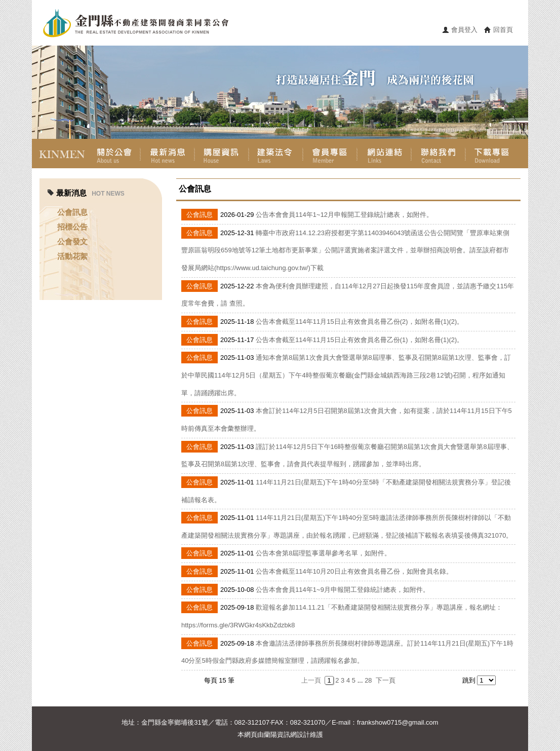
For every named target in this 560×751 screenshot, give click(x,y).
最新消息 (167, 154)
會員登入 (464, 30)
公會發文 (72, 241)
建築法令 (276, 154)
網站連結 (384, 154)
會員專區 (330, 154)
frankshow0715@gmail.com (398, 722)
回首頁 (503, 30)
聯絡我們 (438, 154)
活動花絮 (72, 256)
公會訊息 (72, 212)
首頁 (59, 154)
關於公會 (113, 154)
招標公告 (72, 227)
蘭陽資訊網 (280, 735)
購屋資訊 (222, 154)
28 (368, 680)
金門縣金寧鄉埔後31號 (174, 722)
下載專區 (492, 154)
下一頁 (386, 680)
